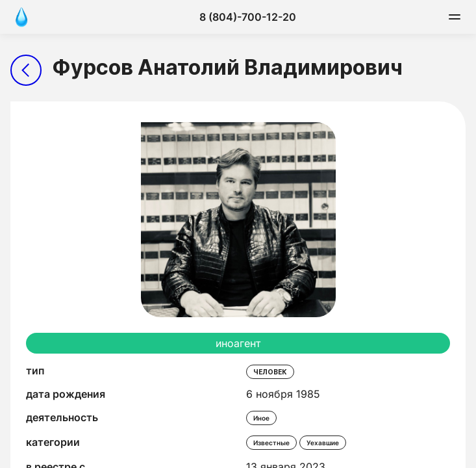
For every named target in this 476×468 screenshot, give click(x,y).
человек (270, 372)
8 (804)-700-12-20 (248, 17)
